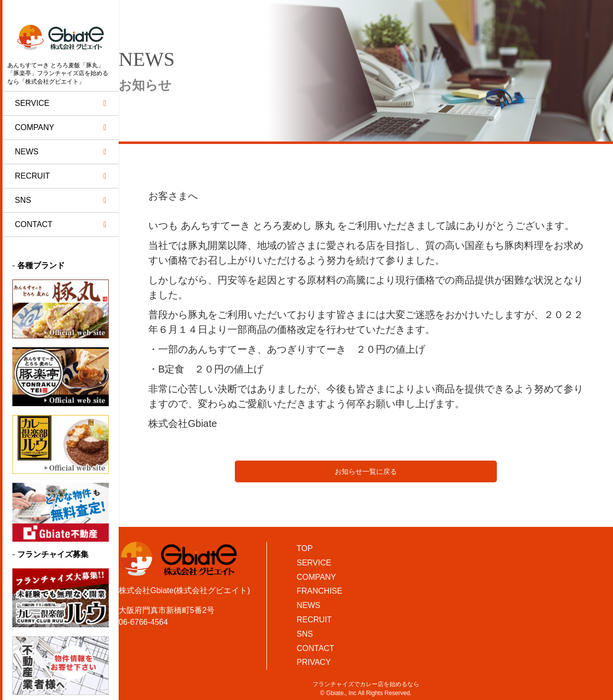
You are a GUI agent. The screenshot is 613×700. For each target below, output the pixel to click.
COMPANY (316, 577)
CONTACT (315, 648)
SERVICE (314, 563)
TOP (305, 548)
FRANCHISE (319, 591)
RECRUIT (314, 620)
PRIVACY (314, 662)
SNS (305, 634)
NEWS (308, 605)
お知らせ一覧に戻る (366, 471)
